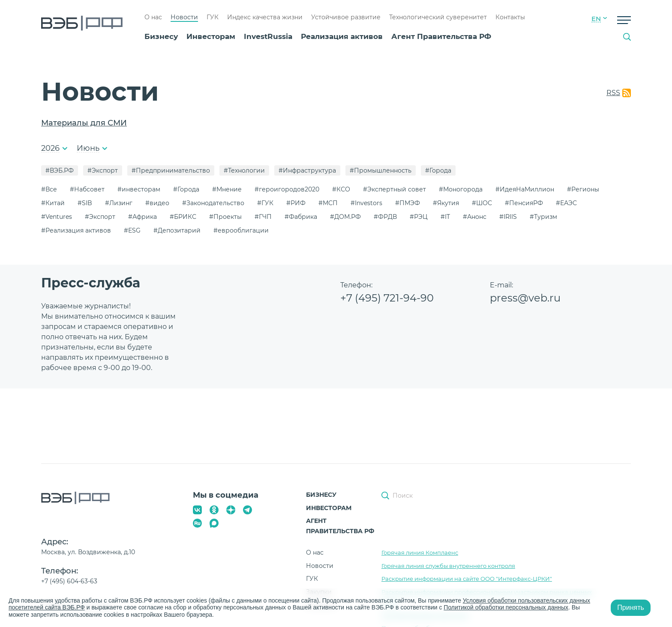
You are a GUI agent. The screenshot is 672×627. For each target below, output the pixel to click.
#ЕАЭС (566, 203)
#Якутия (446, 203)
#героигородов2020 (287, 189)
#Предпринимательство (171, 170)
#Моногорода (461, 189)
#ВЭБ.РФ (60, 170)
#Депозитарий (177, 230)
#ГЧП (263, 217)
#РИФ (296, 203)
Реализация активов (342, 36)
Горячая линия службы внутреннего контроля (448, 566)
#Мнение (227, 189)
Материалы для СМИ (84, 123)
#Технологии (244, 170)
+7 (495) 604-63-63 (69, 581)
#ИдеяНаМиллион (525, 189)
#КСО (341, 189)
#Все (49, 189)
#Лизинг (119, 203)
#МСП (328, 203)
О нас (153, 17)
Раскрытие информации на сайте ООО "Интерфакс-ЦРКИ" (467, 579)
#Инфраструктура (307, 170)
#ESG (132, 230)
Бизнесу (161, 36)
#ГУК (265, 203)
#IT (445, 217)
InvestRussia (268, 36)
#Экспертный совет (394, 189)
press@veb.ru (525, 298)
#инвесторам (139, 189)
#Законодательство (213, 203)
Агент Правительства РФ (441, 36)
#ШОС (482, 203)
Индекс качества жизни (265, 17)
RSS (613, 93)
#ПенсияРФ (524, 203)
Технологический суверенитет (438, 17)
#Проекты (225, 217)
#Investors (366, 203)
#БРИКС (183, 217)
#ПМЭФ (408, 203)
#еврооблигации (241, 230)
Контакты (510, 17)
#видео (157, 203)
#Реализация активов (76, 230)
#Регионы (583, 189)
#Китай (53, 203)
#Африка (142, 217)
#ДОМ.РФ (345, 217)
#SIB (85, 203)
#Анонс (475, 217)
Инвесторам (211, 36)
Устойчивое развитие (346, 17)
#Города (438, 170)
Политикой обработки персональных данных (506, 607)
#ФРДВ (385, 217)
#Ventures (57, 217)
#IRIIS (508, 217)
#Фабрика (301, 217)
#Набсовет (87, 189)
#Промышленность (381, 170)
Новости (184, 17)
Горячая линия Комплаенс (420, 552)
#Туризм (543, 217)
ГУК (213, 17)
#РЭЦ (419, 217)
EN (596, 19)
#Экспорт (103, 170)
